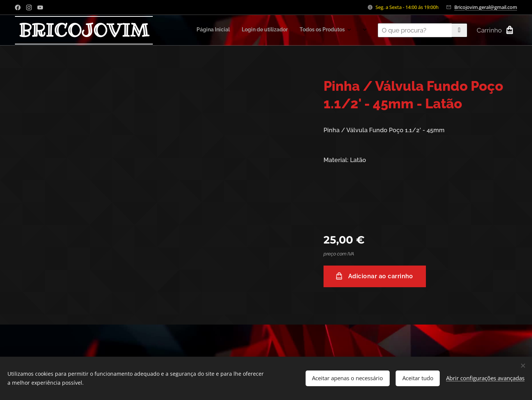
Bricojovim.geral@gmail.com (486, 7)
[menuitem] (291, 30)
